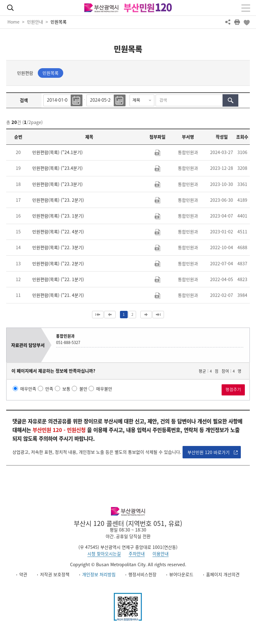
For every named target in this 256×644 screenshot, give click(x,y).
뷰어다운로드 (181, 574)
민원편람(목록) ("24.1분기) (57, 152)
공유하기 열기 (228, 22)
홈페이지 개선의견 (223, 574)
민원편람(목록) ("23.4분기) (57, 168)
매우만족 (28, 389)
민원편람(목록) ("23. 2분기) (58, 200)
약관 (23, 574)
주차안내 (137, 554)
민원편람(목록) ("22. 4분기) (58, 232)
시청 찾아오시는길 (104, 554)
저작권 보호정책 (55, 574)
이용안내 (161, 554)
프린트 (237, 22)
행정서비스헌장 (142, 574)
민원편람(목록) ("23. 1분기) (58, 216)
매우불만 (104, 389)
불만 (83, 389)
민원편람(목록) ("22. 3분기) (58, 247)
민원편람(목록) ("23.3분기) (57, 184)
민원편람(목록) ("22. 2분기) (58, 263)
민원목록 (59, 22)
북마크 (246, 22)
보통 (66, 389)
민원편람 (25, 73)
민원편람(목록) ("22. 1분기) (58, 279)
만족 (49, 389)
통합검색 (10, 8)
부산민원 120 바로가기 (209, 452)
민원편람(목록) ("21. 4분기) (58, 295)
